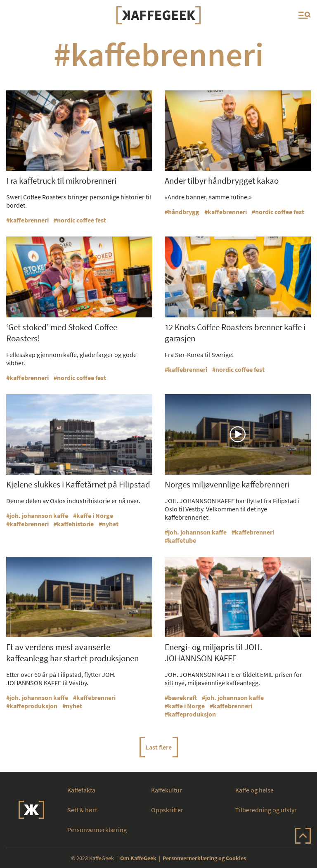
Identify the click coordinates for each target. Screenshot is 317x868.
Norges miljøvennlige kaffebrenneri (227, 484)
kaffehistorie (75, 524)
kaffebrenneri (29, 220)
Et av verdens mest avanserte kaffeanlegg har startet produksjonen (72, 653)
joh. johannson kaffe (39, 516)
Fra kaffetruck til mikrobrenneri (61, 181)
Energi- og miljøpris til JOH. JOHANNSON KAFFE (213, 653)
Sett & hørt (82, 810)
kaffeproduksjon (33, 706)
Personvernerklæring (97, 830)
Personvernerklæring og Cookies (204, 858)
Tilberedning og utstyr (266, 810)
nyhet (110, 524)
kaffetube (182, 540)
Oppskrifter (167, 810)
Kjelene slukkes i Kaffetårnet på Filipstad (78, 484)
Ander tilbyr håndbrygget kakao (222, 181)
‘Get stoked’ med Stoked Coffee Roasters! (62, 333)
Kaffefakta (81, 790)
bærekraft (182, 698)
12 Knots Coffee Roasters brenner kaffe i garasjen (235, 333)
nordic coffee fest (82, 220)
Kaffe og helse (254, 790)
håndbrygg (184, 212)
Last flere (159, 747)
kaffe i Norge (95, 516)
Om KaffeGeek (138, 858)
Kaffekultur (167, 790)
